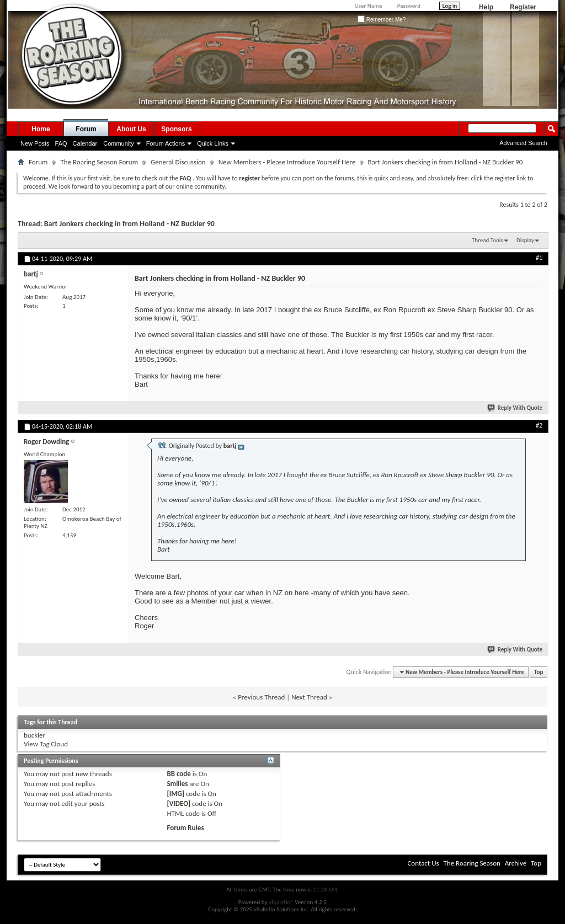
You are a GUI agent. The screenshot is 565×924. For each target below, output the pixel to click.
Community (119, 143)
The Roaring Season (472, 863)
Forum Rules (185, 828)
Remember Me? (382, 20)
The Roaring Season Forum (99, 162)
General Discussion (178, 162)
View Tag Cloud (46, 744)
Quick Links (213, 143)
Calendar (85, 143)
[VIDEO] (178, 803)
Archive (516, 863)
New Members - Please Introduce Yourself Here (287, 162)
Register (523, 7)
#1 (539, 258)
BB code (178, 774)
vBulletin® (281, 902)
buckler (34, 735)
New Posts (35, 143)
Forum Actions (166, 143)
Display (525, 240)
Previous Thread (261, 697)
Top (539, 672)
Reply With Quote (515, 408)
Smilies (177, 784)
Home (41, 129)
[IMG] (175, 794)
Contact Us (423, 863)
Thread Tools (487, 240)
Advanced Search (523, 143)
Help (486, 7)
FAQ (61, 143)
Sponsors (176, 129)
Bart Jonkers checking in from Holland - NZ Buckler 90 (129, 224)
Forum (86, 129)
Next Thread (309, 697)
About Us (131, 129)
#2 (539, 425)
